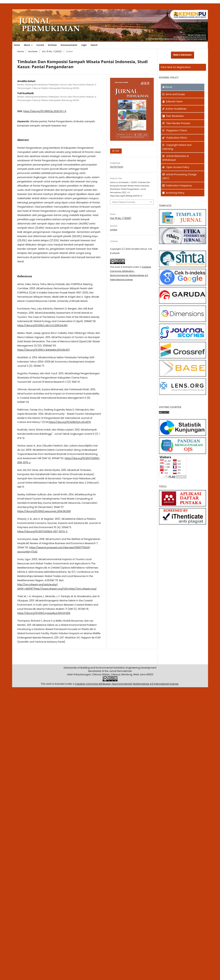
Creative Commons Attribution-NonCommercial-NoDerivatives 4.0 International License (127, 684)
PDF (117, 151)
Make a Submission (182, 55)
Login (84, 45)
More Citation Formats (124, 202)
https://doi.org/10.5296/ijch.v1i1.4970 (70, 422)
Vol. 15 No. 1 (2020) (52, 51)
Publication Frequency (177, 186)
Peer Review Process (176, 123)
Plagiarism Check (175, 130)
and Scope (174, 94)
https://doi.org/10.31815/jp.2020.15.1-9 (45, 111)
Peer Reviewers (173, 116)
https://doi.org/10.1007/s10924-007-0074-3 (42, 531)
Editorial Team (173, 102)
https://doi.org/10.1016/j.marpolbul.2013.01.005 (44, 613)
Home (17, 45)
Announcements (69, 45)
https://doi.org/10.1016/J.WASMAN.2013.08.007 (44, 350)
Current (40, 45)
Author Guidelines (174, 109)
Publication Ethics (175, 138)
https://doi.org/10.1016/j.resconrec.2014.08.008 (44, 511)
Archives (52, 45)
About (27, 45)
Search (94, 45)
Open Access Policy (176, 167)
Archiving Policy (173, 193)
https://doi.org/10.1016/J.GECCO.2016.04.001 (42, 325)
